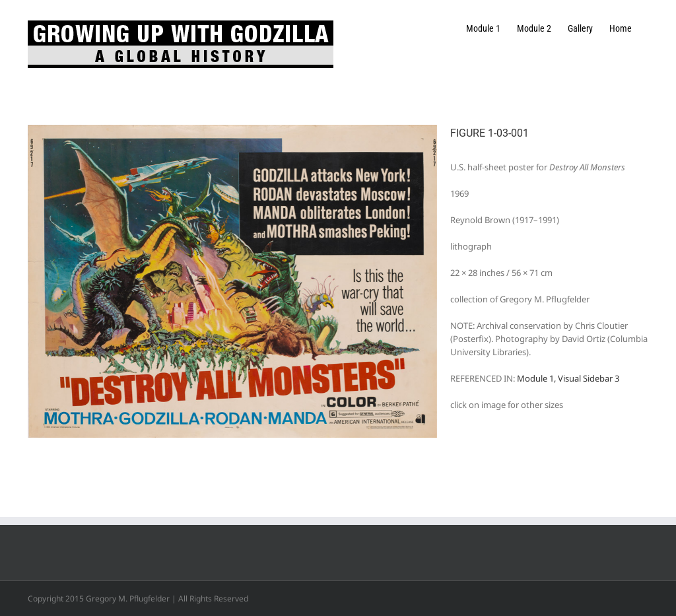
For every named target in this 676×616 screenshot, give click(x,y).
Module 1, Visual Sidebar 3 (568, 378)
